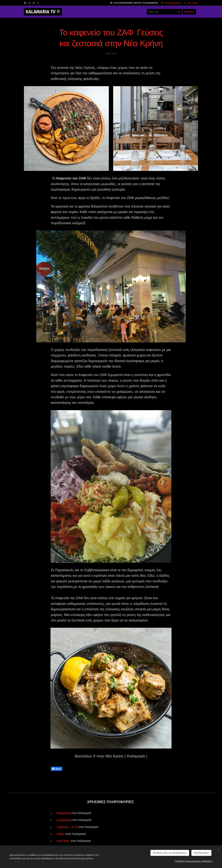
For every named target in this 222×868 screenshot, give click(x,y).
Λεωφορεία (63, 820)
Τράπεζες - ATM (67, 827)
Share (57, 769)
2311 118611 (193, 3)
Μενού (189, 12)
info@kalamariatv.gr (173, 3)
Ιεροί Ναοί (63, 841)
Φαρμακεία (63, 813)
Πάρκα (61, 834)
